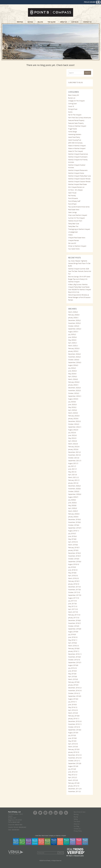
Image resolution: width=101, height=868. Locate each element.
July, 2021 (72, 466)
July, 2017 (72, 601)
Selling (40, 22)
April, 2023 (72, 410)
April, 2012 (72, 777)
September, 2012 (75, 763)
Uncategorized (73, 232)
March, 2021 (73, 477)
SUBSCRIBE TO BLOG (76, 82)
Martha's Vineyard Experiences (78, 154)
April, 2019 (73, 542)
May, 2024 (72, 374)
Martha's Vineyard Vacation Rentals (79, 179)
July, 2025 (72, 334)
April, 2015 (72, 677)
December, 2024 (74, 354)
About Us (63, 22)
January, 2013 (74, 752)
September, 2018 (75, 562)
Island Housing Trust (75, 140)
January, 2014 (74, 719)
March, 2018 (73, 578)
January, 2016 (74, 651)
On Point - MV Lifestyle (75, 190)
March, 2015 (73, 679)
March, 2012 (73, 780)
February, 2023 (74, 416)
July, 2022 (72, 433)
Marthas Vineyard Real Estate (77, 184)
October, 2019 (74, 525)
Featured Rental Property (76, 120)
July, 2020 (72, 500)
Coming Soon (72, 104)
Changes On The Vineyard (76, 101)
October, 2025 (74, 326)
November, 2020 (74, 489)
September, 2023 (75, 396)
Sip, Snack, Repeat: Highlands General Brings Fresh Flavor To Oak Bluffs (79, 263)
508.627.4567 (16, 822)
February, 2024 (74, 382)
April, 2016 (72, 643)
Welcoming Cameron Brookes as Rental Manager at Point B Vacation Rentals (79, 297)
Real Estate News (74, 210)
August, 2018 (74, 564)
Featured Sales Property (76, 123)
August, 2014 (73, 699)
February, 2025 (74, 348)
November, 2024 (74, 357)
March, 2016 (73, 646)
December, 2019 (74, 519)
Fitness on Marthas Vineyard (77, 126)
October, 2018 (74, 559)
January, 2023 (73, 419)
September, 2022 (75, 427)
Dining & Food (73, 109)
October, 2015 (74, 660)
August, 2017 (74, 598)
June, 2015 (72, 671)
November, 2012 (75, 758)
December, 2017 (74, 587)
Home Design (73, 132)
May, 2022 (72, 438)
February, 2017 (74, 615)
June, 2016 (73, 637)
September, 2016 (75, 629)
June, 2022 (72, 435)
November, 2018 (74, 556)
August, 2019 (74, 531)
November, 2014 (75, 691)
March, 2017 (73, 612)
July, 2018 (72, 567)
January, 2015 (73, 685)
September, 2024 (75, 362)
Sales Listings (72, 212)
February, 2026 (74, 315)
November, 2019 (74, 522)
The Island (51, 22)
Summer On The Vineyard (76, 218)
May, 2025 (72, 340)
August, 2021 (73, 463)
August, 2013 (73, 733)
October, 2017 (74, 592)
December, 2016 (74, 620)
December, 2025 (74, 320)
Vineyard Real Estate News (77, 238)
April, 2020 (72, 508)
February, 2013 (74, 749)
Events (70, 112)
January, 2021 (73, 483)
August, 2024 (73, 365)
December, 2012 (75, 755)
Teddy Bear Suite (74, 224)
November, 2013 (75, 724)
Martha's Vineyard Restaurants (78, 170)
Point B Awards (73, 198)
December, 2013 (75, 721)
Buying (30, 22)
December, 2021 (74, 452)
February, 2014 (74, 716)
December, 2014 (75, 688)
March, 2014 (73, 713)
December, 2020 (74, 486)
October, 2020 (74, 491)
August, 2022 (73, 430)
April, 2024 (72, 376)
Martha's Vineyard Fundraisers (78, 157)
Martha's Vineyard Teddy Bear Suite (80, 176)
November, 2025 (74, 323)
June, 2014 (72, 705)
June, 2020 (72, 503)
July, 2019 (72, 533)
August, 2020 (73, 497)
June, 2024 (72, 371)
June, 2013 (72, 738)
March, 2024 (73, 379)
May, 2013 (72, 741)
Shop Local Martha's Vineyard (78, 215)
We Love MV (72, 243)
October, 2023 (74, 393)
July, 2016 (72, 634)
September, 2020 (75, 494)
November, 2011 (74, 791)
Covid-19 (71, 106)
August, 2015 (73, 665)
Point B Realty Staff (74, 201)
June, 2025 (72, 337)
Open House (72, 193)
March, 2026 (73, 312)
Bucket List (72, 98)
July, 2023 (72, 402)
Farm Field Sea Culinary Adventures (80, 118)
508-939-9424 (16, 830)
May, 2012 (73, 775)
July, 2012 (72, 769)
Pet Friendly (72, 196)
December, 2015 (75, 654)
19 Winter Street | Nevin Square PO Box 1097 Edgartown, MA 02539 (16, 817)
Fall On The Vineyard (75, 115)
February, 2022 (74, 447)
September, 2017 (75, 595)
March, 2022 (73, 444)
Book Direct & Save (80, 812)
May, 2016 (73, 640)
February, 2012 (74, 783)
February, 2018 (74, 581)
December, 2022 (74, 421)
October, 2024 (74, 360)
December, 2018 (74, 553)
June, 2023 (72, 405)
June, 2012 (73, 772)
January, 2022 (73, 449)
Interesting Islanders (75, 134)
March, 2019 (73, 545)
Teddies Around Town (75, 221)
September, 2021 (75, 461)
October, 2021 (74, 458)
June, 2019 (72, 536)
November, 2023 (74, 390)
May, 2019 (72, 539)
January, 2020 (73, 517)
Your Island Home (74, 249)
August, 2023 (73, 399)
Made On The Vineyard (76, 151)
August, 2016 (73, 632)
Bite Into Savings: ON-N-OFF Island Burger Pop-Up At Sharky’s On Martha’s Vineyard (79, 279)
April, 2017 (73, 609)
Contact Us (87, 22)
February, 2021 (74, 480)
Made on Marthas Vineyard (77, 148)
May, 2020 (72, 505)
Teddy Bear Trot (73, 226)
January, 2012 (74, 786)
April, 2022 (72, 441)
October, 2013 (74, 727)
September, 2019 (75, 528)
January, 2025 (73, 351)
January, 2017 (74, 618)
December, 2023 (74, 388)
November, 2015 (74, 657)
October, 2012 (74, 761)
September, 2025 (75, 329)
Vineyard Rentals (74, 240)
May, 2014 (73, 707)
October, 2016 (74, 626)
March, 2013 (73, 747)
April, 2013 (73, 744)
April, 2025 (72, 343)
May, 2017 (73, 606)
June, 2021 (72, 469)
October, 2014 (74, 693)
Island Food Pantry (74, 137)
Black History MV (74, 95)
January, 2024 (73, 385)
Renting (20, 22)
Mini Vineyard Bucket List (76, 187)
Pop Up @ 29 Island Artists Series (79, 207)
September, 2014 (75, 696)
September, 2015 (75, 662)
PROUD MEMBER (92, 2)
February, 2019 (74, 548)
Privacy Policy (78, 831)
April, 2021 (72, 475)
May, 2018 (72, 573)
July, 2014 (72, 702)
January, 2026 (73, 318)
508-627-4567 (19, 825)
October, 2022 (74, 424)
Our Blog (75, 22)
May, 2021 (72, 472)
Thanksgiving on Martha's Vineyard (79, 229)
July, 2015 (72, 668)
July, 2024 (72, 368)
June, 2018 (73, 570)
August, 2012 (73, 766)
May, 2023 (72, 407)
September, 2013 (75, 730)
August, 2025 (73, 332)
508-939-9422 (23, 827)
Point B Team (72, 204)
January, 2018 (74, 584)
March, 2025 (73, 346)
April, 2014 (73, 710)
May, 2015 (72, 674)
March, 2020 (73, 511)
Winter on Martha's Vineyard (77, 246)
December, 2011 (75, 789)
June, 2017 (72, 604)
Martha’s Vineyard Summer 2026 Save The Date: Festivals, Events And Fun (80, 271)
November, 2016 (74, 623)
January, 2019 (73, 550)
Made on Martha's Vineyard (77, 146)
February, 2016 (74, 648)
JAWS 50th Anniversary (75, 143)
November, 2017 (74, 590)
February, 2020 (74, 514)
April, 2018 (73, 576)
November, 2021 (74, 455)
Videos (70, 235)
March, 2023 (73, 413)
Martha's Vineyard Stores (76, 173)
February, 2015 (74, 682)
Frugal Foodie (73, 129)
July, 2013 (72, 735)
